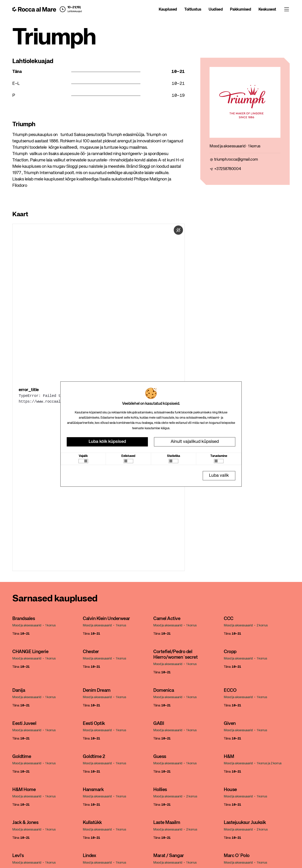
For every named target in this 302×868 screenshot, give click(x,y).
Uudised (216, 10)
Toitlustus (193, 10)
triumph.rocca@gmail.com (236, 160)
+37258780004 (228, 169)
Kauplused (168, 10)
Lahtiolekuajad (75, 12)
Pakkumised (240, 10)
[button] (70, 9)
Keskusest (267, 10)
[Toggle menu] (287, 9)
